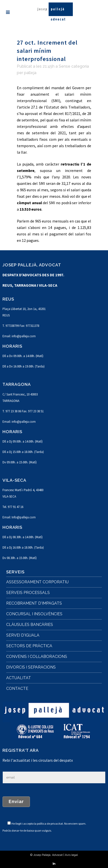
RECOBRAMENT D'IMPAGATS (34, 603)
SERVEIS (15, 572)
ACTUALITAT (19, 678)
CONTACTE (17, 688)
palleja (30, 73)
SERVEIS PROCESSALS (28, 593)
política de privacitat (50, 824)
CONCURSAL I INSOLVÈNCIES (34, 614)
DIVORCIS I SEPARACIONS (31, 667)
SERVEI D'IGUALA (23, 635)
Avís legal (71, 855)
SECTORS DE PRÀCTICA (29, 646)
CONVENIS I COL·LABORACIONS (37, 657)
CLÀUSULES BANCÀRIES (30, 625)
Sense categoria (74, 66)
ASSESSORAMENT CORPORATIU (37, 582)
